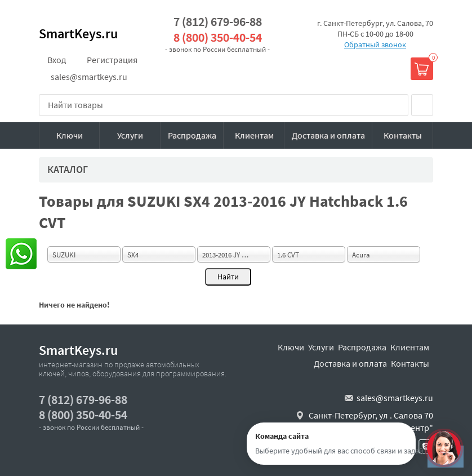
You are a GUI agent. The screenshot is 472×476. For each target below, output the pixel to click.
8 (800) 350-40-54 (218, 37)
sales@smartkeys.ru (89, 77)
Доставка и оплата (328, 135)
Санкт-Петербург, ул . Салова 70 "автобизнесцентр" (371, 421)
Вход (57, 60)
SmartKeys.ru (78, 34)
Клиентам (254, 135)
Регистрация (112, 60)
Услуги (130, 135)
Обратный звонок (375, 45)
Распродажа (192, 135)
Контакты (403, 135)
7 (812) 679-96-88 (218, 22)
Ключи (70, 135)
